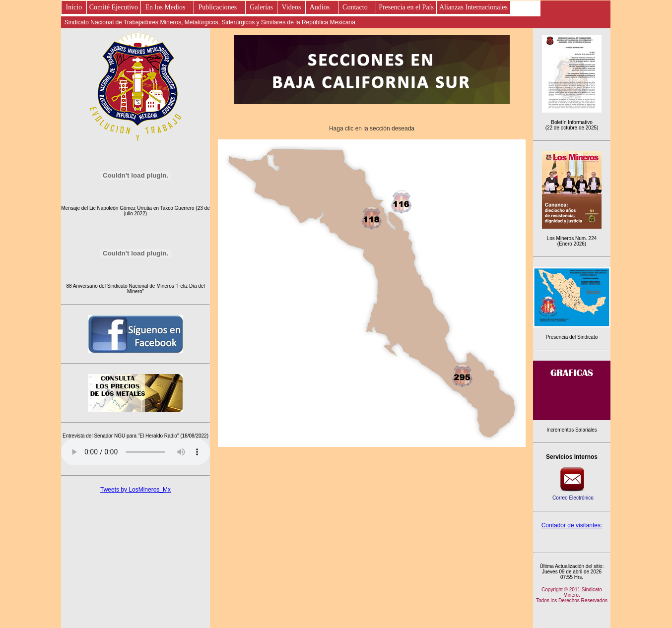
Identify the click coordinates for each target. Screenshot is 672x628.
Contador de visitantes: (572, 525)
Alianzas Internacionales (473, 7)
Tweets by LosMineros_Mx (135, 490)
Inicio (74, 7)
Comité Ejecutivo (114, 7)
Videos (291, 7)
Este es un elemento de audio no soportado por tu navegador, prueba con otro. (135, 452)
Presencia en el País (406, 7)
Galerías (262, 7)
